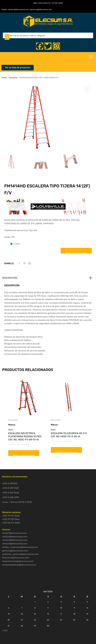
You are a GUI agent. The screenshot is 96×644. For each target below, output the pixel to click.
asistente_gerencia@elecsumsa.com (20, 554)
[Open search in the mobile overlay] (48, 35)
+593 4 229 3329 (11, 488)
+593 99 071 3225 (11, 516)
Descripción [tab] (10, 278)
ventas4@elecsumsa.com (15, 544)
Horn (11, 430)
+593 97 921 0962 (11, 519)
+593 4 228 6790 (11, 497)
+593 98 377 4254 (11, 523)
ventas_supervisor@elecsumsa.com (20, 547)
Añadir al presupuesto (76, 253)
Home (4, 78)
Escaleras (13, 78)
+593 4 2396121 (10, 483)
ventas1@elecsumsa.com (15, 533)
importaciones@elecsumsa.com (18, 561)
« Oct (5, 630)
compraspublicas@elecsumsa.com (19, 565)
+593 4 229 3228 (11, 493)
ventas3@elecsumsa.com (15, 540)
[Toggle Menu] (91, 58)
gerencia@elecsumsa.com (15, 551)
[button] (87, 89)
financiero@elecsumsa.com (16, 558)
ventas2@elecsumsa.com (15, 537)
